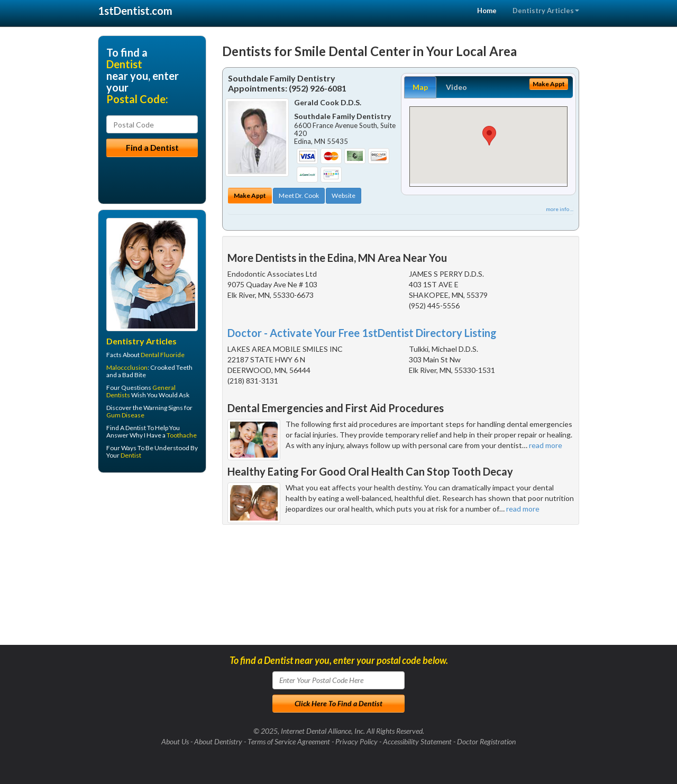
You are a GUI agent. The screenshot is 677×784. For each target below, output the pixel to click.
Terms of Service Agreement (289, 741)
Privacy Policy (356, 741)
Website (344, 195)
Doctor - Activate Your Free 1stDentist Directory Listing (362, 333)
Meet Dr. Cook (299, 195)
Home (487, 11)
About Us (175, 741)
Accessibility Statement (417, 741)
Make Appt (250, 195)
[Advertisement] (152, 563)
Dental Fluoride (163, 355)
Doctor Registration (486, 741)
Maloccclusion (127, 367)
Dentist (131, 455)
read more (546, 445)
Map (420, 87)
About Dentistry (218, 741)
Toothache (182, 435)
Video (456, 87)
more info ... (560, 209)
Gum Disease (125, 415)
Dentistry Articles (546, 11)
